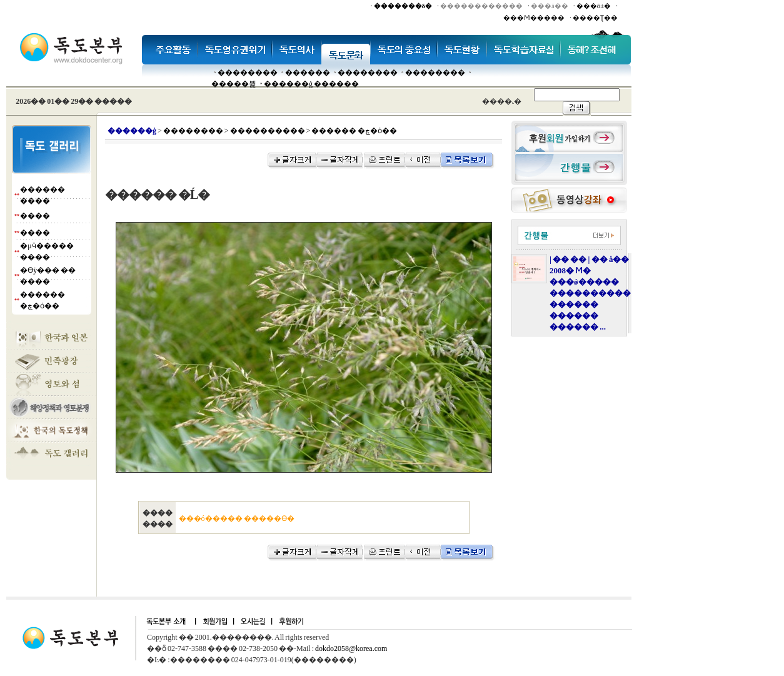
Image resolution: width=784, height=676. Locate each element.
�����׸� (308, 73)
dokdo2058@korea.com (351, 648)
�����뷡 (234, 84)
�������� (248, 73)
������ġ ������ (311, 84)
